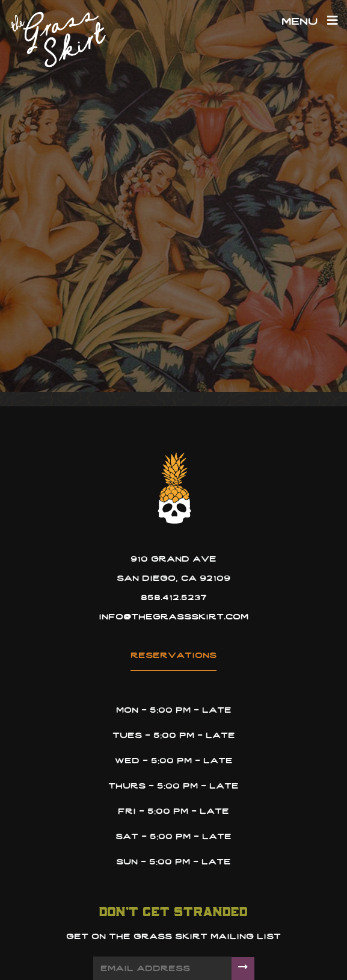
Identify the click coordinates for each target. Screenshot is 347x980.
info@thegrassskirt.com (173, 617)
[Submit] (243, 969)
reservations (173, 656)
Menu (310, 22)
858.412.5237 (174, 598)
